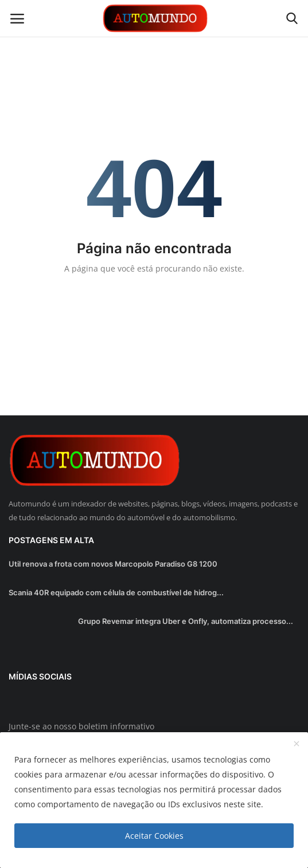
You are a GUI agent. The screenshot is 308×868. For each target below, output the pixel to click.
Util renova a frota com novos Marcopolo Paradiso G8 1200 (113, 564)
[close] (297, 744)
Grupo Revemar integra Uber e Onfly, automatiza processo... (186, 621)
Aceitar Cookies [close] (154, 836)
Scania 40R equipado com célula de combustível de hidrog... (116, 592)
